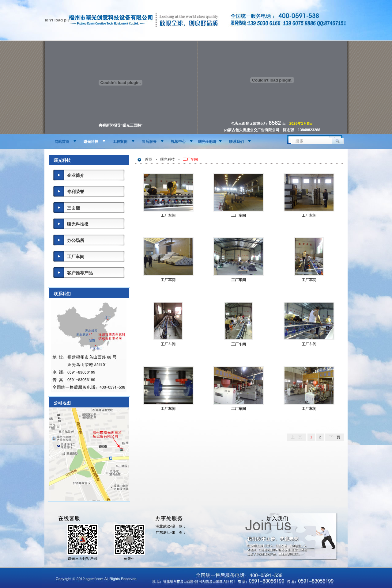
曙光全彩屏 (207, 142)
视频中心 (178, 142)
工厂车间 (76, 257)
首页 (149, 159)
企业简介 (76, 175)
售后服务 (149, 142)
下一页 (335, 437)
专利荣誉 (76, 192)
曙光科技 (91, 142)
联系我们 (236, 142)
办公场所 (76, 240)
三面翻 (73, 208)
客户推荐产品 (80, 273)
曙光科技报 (78, 224)
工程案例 (120, 142)
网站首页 (62, 142)
